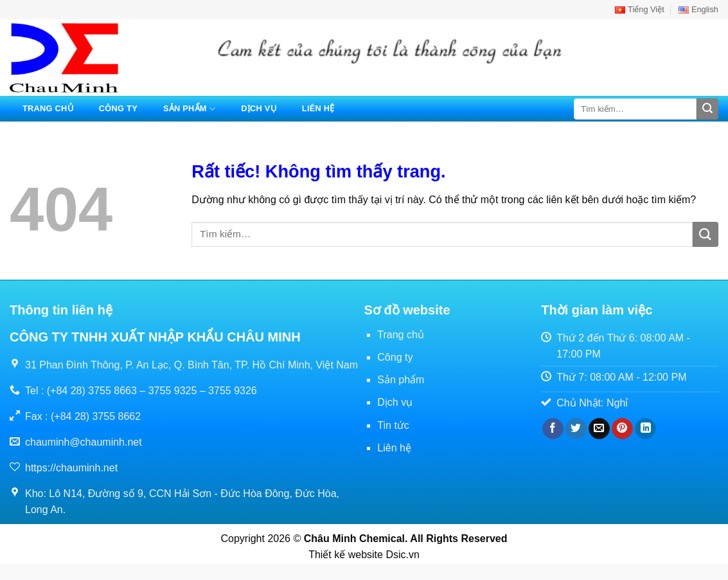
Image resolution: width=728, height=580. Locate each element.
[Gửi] (707, 109)
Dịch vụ (259, 108)
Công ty (118, 108)
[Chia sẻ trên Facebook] (553, 429)
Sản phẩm (189, 109)
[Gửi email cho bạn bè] (599, 429)
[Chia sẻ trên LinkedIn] (645, 429)
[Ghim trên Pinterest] (622, 429)
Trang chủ (48, 108)
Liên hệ (318, 108)
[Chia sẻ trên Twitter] (576, 429)
